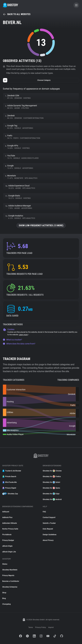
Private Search (9, 477)
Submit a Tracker (49, 523)
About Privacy (48, 540)
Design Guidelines (50, 535)
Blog (4, 598)
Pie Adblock (7, 535)
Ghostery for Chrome (52, 471)
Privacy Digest (9, 488)
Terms (31, 627)
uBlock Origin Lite (9, 552)
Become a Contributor (11, 581)
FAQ (44, 512)
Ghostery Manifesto (10, 570)
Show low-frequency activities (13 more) (41, 225)
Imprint (51, 627)
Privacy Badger (8, 540)
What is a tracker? (12, 340)
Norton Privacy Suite (10, 529)
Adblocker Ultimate (10, 523)
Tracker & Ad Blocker (12, 471)
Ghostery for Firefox (52, 477)
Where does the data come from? (19, 344)
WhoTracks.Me (9, 482)
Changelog (6, 604)
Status (5, 564)
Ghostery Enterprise (10, 587)
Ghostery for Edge (51, 494)
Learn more (24, 335)
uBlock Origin (7, 546)
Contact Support (49, 517)
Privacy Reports (8, 575)
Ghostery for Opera (51, 488)
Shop (4, 593)
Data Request (48, 529)
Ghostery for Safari (51, 482)
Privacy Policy (41, 627)
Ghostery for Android (52, 499)
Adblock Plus (7, 517)
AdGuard (6, 512)
